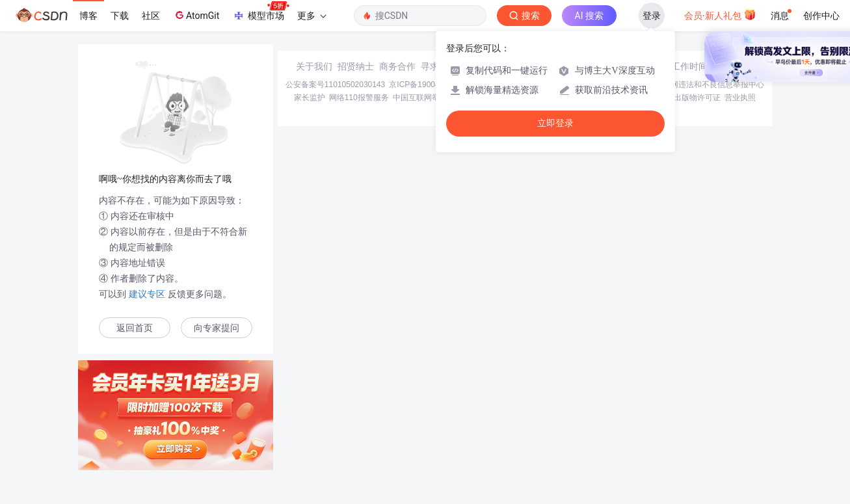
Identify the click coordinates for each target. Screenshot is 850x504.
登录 (652, 16)
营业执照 (740, 98)
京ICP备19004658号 (424, 85)
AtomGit (196, 15)
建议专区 (147, 294)
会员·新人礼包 (720, 14)
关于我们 (314, 66)
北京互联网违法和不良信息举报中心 (702, 85)
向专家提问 (217, 328)
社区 (151, 16)
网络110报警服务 (359, 98)
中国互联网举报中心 (428, 98)
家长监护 (310, 98)
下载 (120, 16)
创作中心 (821, 16)
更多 (312, 16)
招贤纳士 (356, 66)
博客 (88, 16)
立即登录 (555, 123)
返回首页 (135, 328)
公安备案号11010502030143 (335, 85)
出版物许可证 (697, 98)
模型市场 (261, 12)
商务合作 (397, 66)
